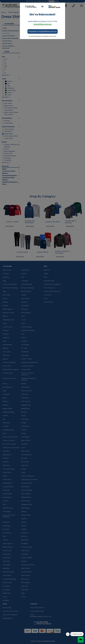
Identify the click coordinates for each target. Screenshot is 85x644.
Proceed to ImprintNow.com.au (43, 31)
